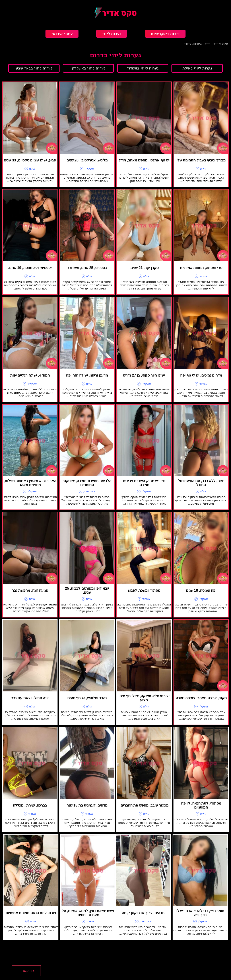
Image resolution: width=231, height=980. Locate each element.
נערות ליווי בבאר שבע (34, 68)
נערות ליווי (112, 34)
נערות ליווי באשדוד (143, 68)
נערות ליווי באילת (197, 68)
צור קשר (28, 971)
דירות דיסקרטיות (165, 34)
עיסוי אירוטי (62, 34)
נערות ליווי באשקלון (88, 68)
